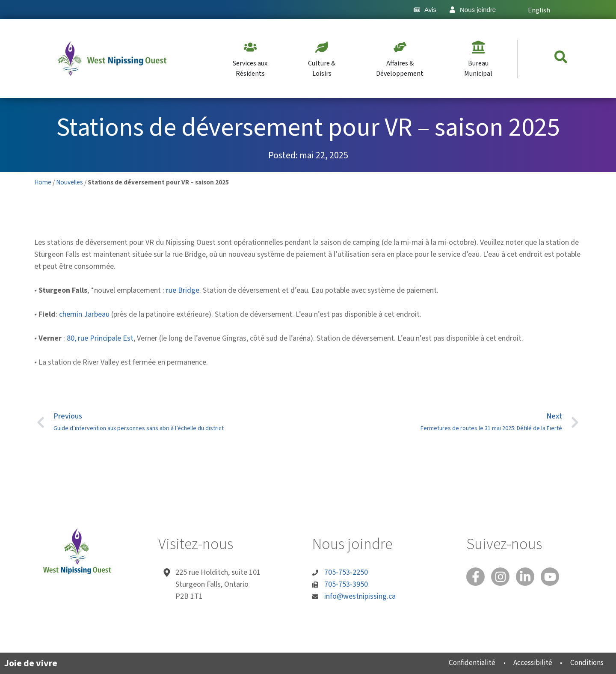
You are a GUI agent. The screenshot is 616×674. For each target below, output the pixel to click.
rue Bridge (183, 290)
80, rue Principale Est (100, 338)
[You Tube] (554, 577)
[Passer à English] (538, 10)
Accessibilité (528, 663)
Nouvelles (70, 182)
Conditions (585, 663)
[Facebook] (476, 577)
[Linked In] (528, 577)
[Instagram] (502, 577)
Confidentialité (465, 663)
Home (43, 182)
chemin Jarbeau (84, 314)
